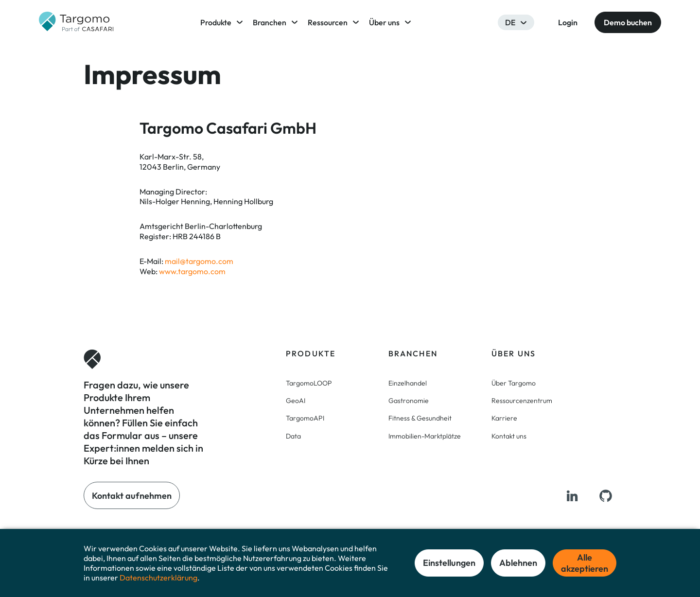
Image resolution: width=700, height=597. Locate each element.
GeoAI (296, 401)
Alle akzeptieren (585, 563)
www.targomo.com (192, 271)
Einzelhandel (408, 383)
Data (293, 436)
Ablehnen (518, 563)
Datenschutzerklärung (158, 578)
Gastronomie (409, 401)
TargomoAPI (305, 418)
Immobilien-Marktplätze (425, 436)
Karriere (504, 418)
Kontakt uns (509, 436)
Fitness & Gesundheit (420, 418)
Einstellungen (449, 563)
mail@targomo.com (199, 261)
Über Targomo (514, 383)
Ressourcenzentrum (522, 401)
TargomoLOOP (309, 383)
